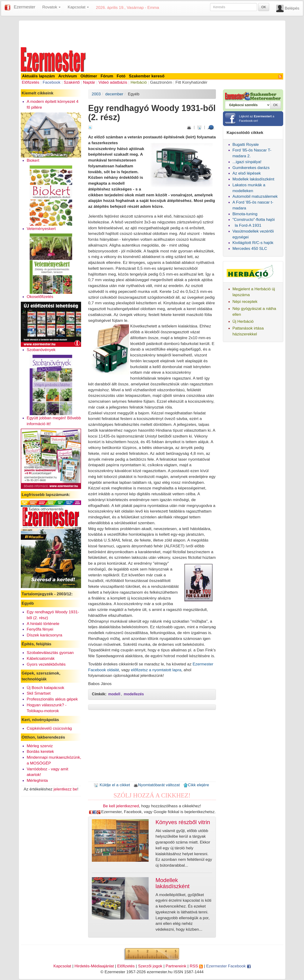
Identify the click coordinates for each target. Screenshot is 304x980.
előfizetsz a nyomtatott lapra (156, 670)
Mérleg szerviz (40, 746)
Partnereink (176, 966)
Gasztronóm (161, 82)
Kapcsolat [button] (78, 7)
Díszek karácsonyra (44, 635)
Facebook (51, 82)
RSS (196, 966)
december (114, 94)
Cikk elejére (196, 785)
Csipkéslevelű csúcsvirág (49, 728)
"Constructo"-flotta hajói (254, 219)
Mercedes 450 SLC (250, 248)
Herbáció (139, 82)
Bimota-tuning (245, 214)
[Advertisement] (152, 33)
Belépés (292, 8)
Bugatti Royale (246, 144)
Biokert (33, 160)
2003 (96, 94)
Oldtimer (89, 76)
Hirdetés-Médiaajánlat (94, 966)
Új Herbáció (243, 321)
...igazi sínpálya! (247, 162)
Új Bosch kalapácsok (45, 688)
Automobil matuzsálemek (255, 196)
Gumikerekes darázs (251, 168)
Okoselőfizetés (40, 297)
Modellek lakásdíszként (253, 179)
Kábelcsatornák (41, 658)
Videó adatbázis (113, 82)
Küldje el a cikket (112, 785)
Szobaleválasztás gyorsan (50, 653)
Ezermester (25, 7)
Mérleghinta (37, 780)
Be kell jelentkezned (121, 806)
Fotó (121, 76)
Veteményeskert (41, 229)
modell (114, 694)
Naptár (89, 82)
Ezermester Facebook (228, 966)
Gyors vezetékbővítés (46, 664)
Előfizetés (30, 82)
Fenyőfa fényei (40, 629)
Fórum (107, 76)
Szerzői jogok (150, 966)
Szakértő (72, 82)
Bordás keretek (40, 751)
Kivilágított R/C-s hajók (253, 243)
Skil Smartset (39, 693)
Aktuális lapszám (38, 76)
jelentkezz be (65, 789)
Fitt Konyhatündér (191, 82)
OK (264, 7)
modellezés (134, 694)
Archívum (68, 76)
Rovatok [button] (51, 7)
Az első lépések (247, 173)
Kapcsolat (62, 966)
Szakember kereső (147, 76)
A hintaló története (43, 624)
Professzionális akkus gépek (52, 699)
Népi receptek (245, 302)
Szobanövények (41, 350)
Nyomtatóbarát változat (157, 785)
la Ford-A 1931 (247, 225)
